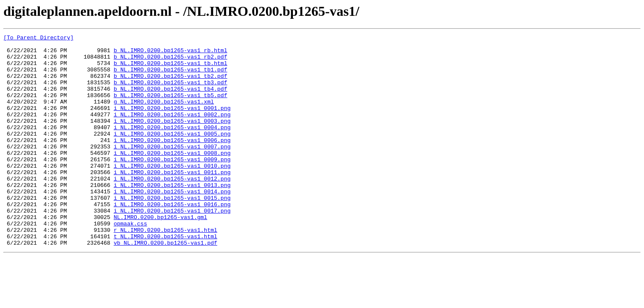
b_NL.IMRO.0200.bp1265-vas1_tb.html (170, 69)
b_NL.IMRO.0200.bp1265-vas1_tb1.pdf (170, 77)
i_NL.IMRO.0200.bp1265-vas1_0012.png (172, 208)
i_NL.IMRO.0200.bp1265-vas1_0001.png (172, 123)
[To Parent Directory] (39, 38)
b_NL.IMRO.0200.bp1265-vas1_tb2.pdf (170, 85)
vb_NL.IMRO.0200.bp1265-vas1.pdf (165, 285)
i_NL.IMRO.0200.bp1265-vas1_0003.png (172, 139)
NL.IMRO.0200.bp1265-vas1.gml (160, 254)
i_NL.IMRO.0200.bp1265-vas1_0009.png (172, 185)
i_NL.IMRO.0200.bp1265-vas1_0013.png (172, 216)
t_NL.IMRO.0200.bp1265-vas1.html (165, 277)
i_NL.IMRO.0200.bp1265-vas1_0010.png (172, 192)
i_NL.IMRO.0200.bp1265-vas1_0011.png (172, 200)
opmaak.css (130, 262)
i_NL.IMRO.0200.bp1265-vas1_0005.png (172, 154)
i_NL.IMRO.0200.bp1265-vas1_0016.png (172, 239)
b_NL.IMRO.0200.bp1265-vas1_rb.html (170, 54)
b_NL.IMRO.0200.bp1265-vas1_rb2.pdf (170, 62)
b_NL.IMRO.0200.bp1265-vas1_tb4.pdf (170, 100)
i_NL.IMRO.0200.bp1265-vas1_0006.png (172, 162)
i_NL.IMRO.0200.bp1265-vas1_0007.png (172, 169)
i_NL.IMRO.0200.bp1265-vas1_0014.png (172, 223)
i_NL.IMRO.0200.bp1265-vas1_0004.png (172, 146)
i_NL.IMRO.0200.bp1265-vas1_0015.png (172, 231)
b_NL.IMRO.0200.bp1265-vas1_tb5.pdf (170, 108)
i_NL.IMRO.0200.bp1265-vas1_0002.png (172, 131)
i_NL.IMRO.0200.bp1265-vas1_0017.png (172, 246)
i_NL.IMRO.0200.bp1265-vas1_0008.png (172, 177)
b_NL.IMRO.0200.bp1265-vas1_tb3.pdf (170, 92)
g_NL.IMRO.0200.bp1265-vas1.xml (164, 115)
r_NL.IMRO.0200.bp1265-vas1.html (165, 269)
